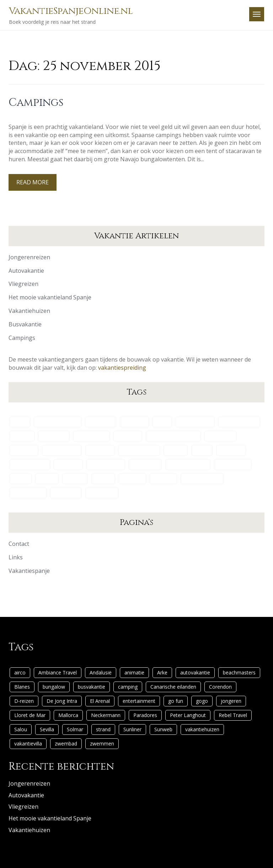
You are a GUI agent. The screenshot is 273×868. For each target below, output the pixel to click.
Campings (36, 103)
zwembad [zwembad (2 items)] (66, 493)
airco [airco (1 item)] (20, 422)
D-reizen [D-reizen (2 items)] (24, 450)
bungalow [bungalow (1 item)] (54, 436)
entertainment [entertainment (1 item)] (139, 450)
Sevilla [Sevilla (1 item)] (47, 479)
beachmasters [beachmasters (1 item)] (239, 422)
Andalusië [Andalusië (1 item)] (101, 422)
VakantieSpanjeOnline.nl (71, 11)
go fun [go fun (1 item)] (176, 450)
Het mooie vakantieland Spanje (50, 297)
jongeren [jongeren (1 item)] (231, 450)
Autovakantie (26, 271)
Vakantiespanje (29, 571)
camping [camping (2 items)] (128, 436)
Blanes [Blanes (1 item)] (22, 436)
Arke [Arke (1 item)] (162, 422)
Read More (33, 182)
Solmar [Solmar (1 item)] (75, 479)
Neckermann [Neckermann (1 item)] (106, 464)
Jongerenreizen (29, 257)
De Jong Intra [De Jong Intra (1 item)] (62, 450)
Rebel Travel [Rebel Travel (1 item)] (233, 464)
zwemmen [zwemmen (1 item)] (102, 493)
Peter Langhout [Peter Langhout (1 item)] (188, 464)
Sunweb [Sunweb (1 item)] (163, 479)
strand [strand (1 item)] (103, 479)
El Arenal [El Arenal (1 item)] (100, 450)
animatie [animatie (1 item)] (134, 422)
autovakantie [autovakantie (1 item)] (195, 422)
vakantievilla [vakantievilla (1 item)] (28, 493)
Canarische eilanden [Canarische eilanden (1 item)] (173, 436)
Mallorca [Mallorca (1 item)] (68, 464)
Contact (19, 544)
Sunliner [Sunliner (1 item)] (132, 479)
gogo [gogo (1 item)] (202, 450)
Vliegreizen (23, 284)
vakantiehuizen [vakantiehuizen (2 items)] (202, 479)
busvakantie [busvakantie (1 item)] (92, 436)
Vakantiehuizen (29, 311)
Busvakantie (25, 324)
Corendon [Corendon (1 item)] (220, 436)
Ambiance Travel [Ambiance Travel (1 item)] (58, 422)
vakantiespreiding (122, 368)
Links (16, 557)
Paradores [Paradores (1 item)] (145, 464)
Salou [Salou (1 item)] (21, 479)
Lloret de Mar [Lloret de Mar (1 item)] (30, 464)
